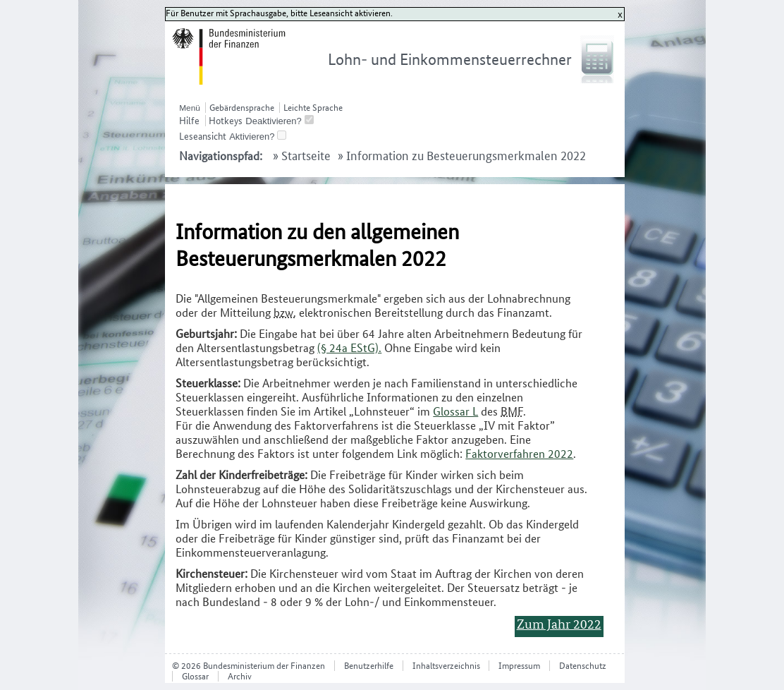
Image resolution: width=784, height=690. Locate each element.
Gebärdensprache (242, 108)
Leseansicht (203, 136)
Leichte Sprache (313, 108)
